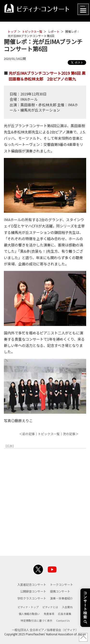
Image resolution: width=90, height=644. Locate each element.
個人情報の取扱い (29, 614)
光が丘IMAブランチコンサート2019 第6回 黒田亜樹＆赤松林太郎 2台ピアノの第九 (47, 76)
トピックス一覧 (32, 31)
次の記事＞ (71, 434)
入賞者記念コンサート (32, 585)
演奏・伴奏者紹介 (61, 598)
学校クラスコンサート (32, 598)
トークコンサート (61, 585)
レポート (54, 31)
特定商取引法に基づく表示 (36, 620)
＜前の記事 (27, 434)
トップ (12, 31)
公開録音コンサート (33, 591)
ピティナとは (50, 607)
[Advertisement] (45, 499)
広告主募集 (65, 614)
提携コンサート (60, 591)
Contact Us (63, 620)
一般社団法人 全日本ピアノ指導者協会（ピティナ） (45, 630)
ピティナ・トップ (28, 607)
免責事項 (49, 614)
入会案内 (67, 607)
